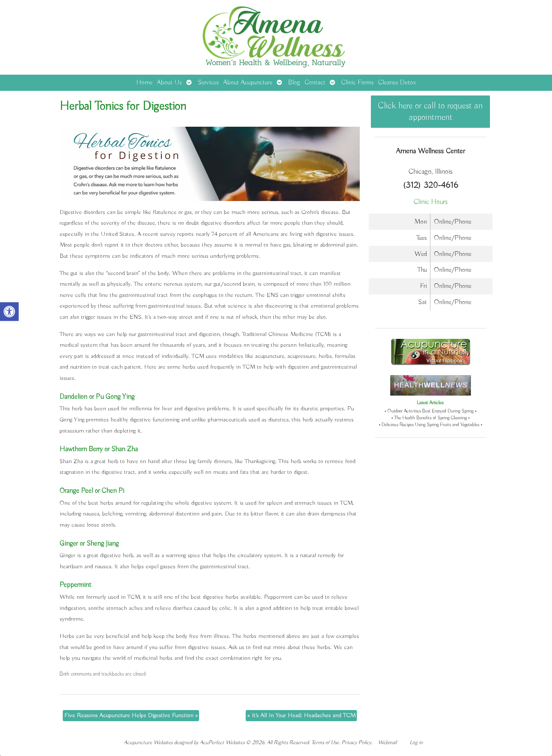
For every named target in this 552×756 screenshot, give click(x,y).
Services (208, 83)
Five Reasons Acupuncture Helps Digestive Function (131, 716)
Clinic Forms (357, 83)
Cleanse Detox (397, 83)
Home (144, 83)
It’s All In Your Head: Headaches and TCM (301, 716)
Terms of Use (325, 743)
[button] (9, 312)
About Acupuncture (248, 83)
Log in (416, 743)
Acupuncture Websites (148, 743)
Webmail (387, 743)
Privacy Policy (356, 743)
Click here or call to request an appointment (430, 112)
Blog (294, 83)
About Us (169, 83)
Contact (315, 83)
